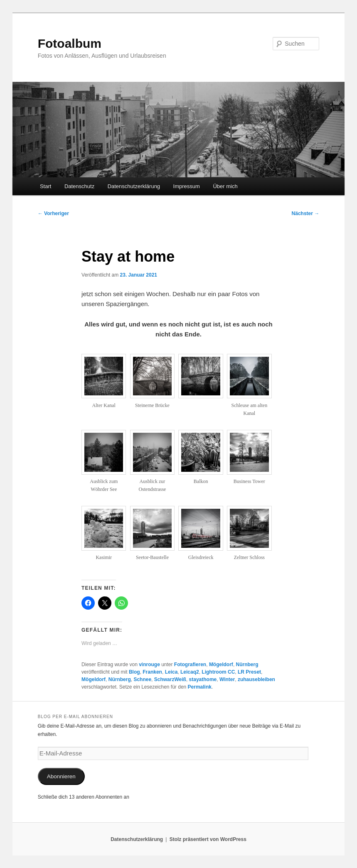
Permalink (200, 687)
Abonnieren (61, 776)
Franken (152, 672)
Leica (171, 672)
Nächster (306, 213)
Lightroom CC (218, 672)
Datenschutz (79, 186)
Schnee (142, 679)
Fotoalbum (70, 43)
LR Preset (249, 672)
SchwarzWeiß (170, 679)
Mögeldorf (221, 664)
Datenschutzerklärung (134, 186)
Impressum (187, 186)
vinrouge (149, 664)
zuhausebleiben (256, 679)
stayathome (203, 679)
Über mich (225, 186)
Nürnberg (247, 664)
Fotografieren (190, 664)
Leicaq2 (190, 672)
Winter (227, 679)
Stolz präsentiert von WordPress (208, 839)
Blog (134, 672)
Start (46, 186)
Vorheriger (53, 213)
